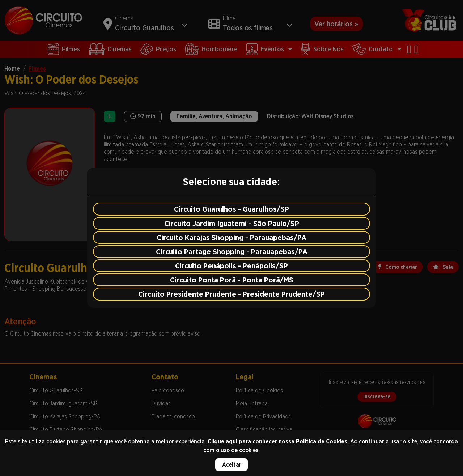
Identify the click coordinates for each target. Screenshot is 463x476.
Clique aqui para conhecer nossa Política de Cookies (277, 441)
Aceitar (232, 465)
